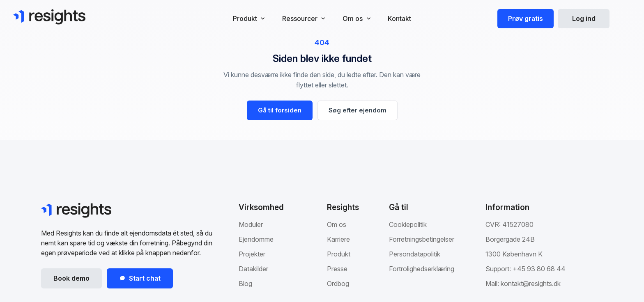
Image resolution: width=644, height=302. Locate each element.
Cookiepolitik (408, 224)
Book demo (71, 278)
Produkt (339, 254)
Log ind (584, 18)
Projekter (252, 254)
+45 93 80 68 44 (539, 269)
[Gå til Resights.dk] (49, 17)
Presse (337, 269)
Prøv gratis (526, 18)
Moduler (251, 224)
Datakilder (253, 269)
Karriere (338, 239)
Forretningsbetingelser (422, 239)
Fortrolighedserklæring (422, 269)
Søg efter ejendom (358, 110)
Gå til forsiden (280, 110)
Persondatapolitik (415, 254)
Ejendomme (256, 239)
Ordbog (338, 284)
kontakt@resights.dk (531, 284)
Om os (337, 224)
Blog (245, 284)
